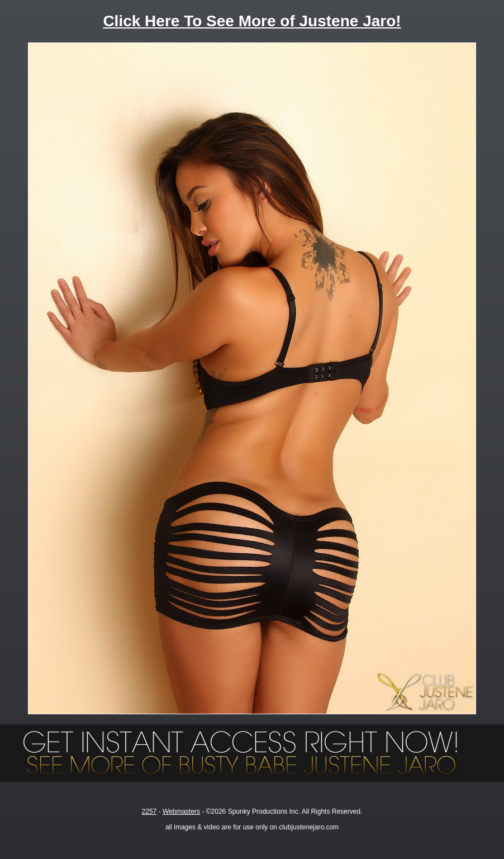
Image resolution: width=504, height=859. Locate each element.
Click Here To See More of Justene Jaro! (252, 21)
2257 (149, 811)
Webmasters (181, 811)
